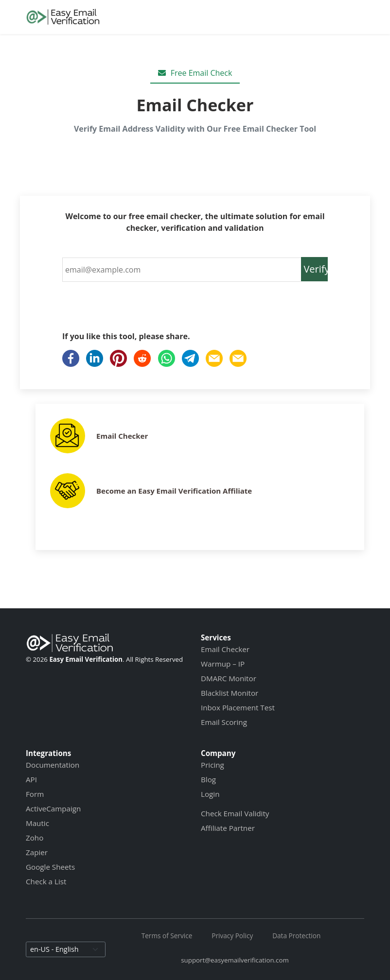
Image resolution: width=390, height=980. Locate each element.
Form (35, 794)
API (31, 779)
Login (210, 794)
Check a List (46, 881)
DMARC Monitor (229, 678)
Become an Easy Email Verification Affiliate (174, 491)
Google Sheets (50, 867)
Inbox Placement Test (238, 707)
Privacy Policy (232, 936)
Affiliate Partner (228, 828)
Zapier (37, 852)
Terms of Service (167, 936)
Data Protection (296, 936)
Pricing (213, 765)
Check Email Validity (235, 813)
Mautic (37, 823)
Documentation (53, 765)
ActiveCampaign (53, 808)
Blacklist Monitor (230, 693)
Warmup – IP (223, 664)
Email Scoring (224, 722)
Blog (208, 779)
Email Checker (122, 436)
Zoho (35, 838)
